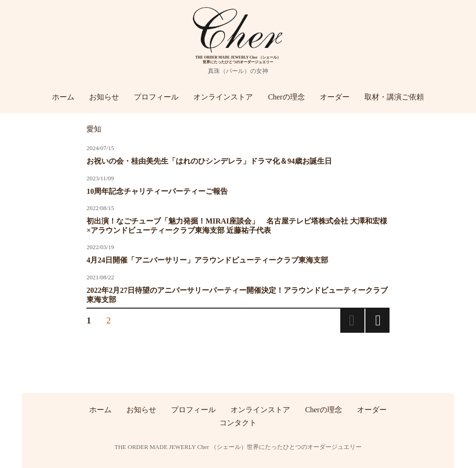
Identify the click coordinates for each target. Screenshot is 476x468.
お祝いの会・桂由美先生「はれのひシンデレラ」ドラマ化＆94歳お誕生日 (209, 161)
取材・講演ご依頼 (394, 97)
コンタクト (238, 422)
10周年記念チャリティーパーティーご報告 (157, 191)
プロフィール (156, 97)
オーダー (335, 97)
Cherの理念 (286, 97)
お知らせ (104, 97)
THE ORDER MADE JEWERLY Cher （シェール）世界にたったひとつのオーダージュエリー (238, 447)
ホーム (63, 97)
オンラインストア (223, 97)
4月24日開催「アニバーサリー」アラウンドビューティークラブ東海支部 (207, 260)
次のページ (377, 321)
